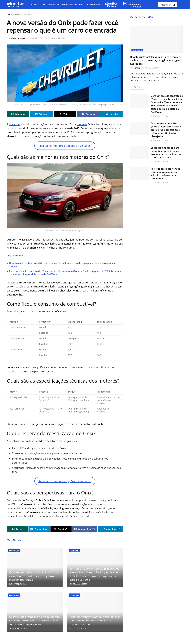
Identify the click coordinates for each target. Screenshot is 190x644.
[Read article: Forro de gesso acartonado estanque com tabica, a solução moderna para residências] (139, 174)
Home (9, 14)
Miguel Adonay (18, 38)
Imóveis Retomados (72, 5)
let (19, 124)
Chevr (12, 124)
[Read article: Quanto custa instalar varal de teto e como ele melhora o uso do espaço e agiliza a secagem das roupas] (157, 40)
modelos (82, 124)
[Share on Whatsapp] (18, 114)
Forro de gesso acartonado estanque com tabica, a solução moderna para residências (166, 174)
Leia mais (139, 86)
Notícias (34, 5)
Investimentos (93, 5)
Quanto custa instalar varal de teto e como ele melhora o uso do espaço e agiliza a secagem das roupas (33, 576)
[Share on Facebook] (88, 114)
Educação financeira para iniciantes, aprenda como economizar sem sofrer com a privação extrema (95, 620)
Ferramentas (50, 5)
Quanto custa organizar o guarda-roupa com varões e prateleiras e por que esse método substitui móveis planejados (34, 620)
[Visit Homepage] (15, 5)
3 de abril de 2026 (18, 584)
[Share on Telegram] (41, 114)
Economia (28, 14)
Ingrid (137, 68)
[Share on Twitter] (65, 114)
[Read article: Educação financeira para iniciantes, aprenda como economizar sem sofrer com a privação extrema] (139, 153)
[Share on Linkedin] (112, 114)
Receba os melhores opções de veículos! (65, 146)
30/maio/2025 (37, 38)
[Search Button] (174, 5)
